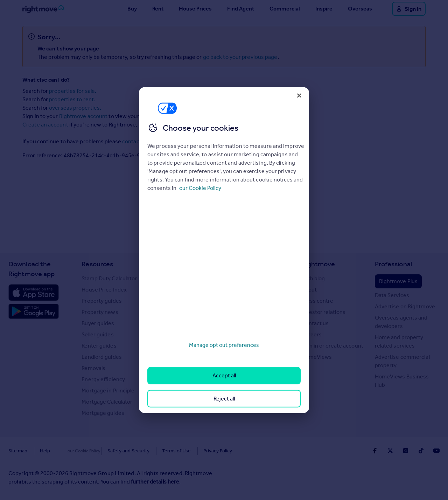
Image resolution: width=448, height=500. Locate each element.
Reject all (224, 398)
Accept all (224, 375)
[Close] (299, 95)
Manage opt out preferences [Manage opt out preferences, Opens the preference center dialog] (224, 345)
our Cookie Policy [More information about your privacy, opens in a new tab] (200, 188)
